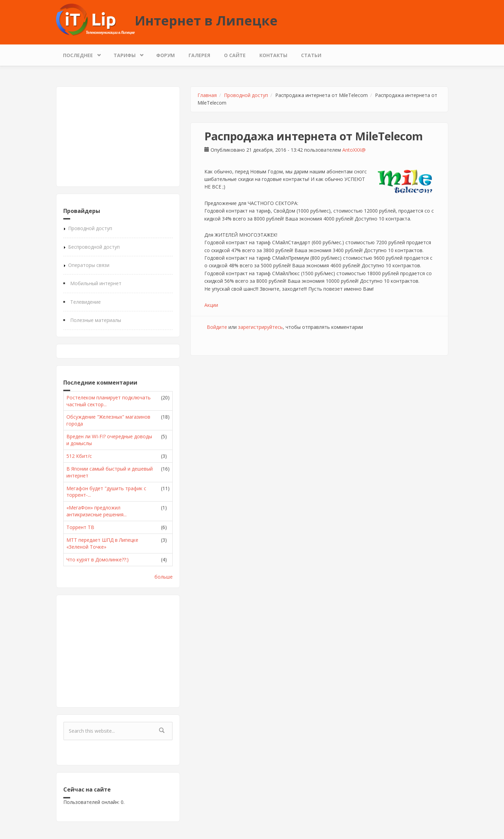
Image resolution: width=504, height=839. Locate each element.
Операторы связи (89, 265)
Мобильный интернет (96, 283)
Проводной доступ (90, 228)
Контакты (273, 55)
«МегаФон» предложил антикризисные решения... (96, 511)
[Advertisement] (118, 137)
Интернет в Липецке (206, 20)
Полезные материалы (96, 320)
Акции (211, 305)
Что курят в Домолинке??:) (98, 560)
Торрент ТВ (80, 527)
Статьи (311, 55)
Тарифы (126, 53)
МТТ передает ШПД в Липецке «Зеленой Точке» (102, 543)
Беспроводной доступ (94, 247)
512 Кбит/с (79, 456)
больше (164, 577)
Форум (165, 55)
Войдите (217, 327)
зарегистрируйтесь (260, 327)
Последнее (80, 53)
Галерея (199, 55)
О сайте (235, 55)
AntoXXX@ (354, 150)
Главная (207, 95)
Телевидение (85, 302)
